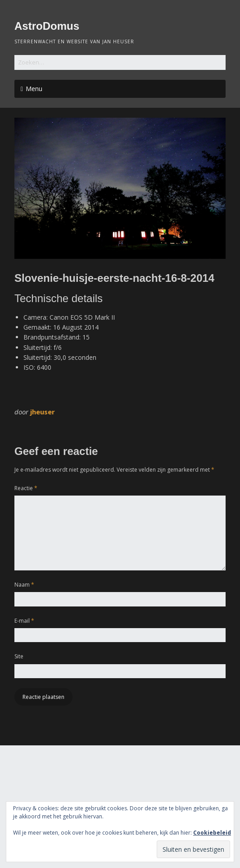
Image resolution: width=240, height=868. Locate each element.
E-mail (24, 621)
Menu (34, 89)
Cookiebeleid (212, 833)
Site (19, 656)
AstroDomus (47, 26)
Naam (24, 585)
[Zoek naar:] (120, 62)
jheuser (43, 412)
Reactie (26, 488)
